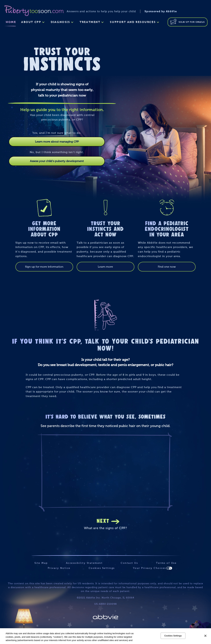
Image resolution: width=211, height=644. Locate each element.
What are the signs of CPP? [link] (105, 528)
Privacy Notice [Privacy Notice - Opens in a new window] (59, 568)
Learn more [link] (105, 267)
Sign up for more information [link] (44, 267)
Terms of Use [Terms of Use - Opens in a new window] (166, 563)
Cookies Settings (102, 568)
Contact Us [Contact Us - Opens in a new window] (129, 563)
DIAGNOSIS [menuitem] (60, 22)
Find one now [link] (167, 267)
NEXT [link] (103, 521)
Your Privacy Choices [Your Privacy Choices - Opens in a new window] (150, 568)
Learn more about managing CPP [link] (57, 142)
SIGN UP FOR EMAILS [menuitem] (192, 22)
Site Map (41, 563)
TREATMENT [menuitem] (90, 22)
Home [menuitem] (11, 22)
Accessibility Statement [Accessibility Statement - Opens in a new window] (84, 563)
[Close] (205, 636)
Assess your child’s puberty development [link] (57, 161)
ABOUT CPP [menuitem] (31, 22)
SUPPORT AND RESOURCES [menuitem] (133, 22)
